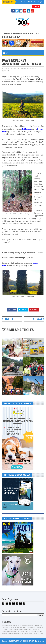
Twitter (23, 309)
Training (8, 58)
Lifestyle (8, 63)
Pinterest (34, 309)
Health (7, 53)
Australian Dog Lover (23, 641)
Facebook (12, 309)
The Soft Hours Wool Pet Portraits (15, 2)
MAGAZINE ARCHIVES (11, 79)
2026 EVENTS (9, 69)
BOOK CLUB (8, 74)
